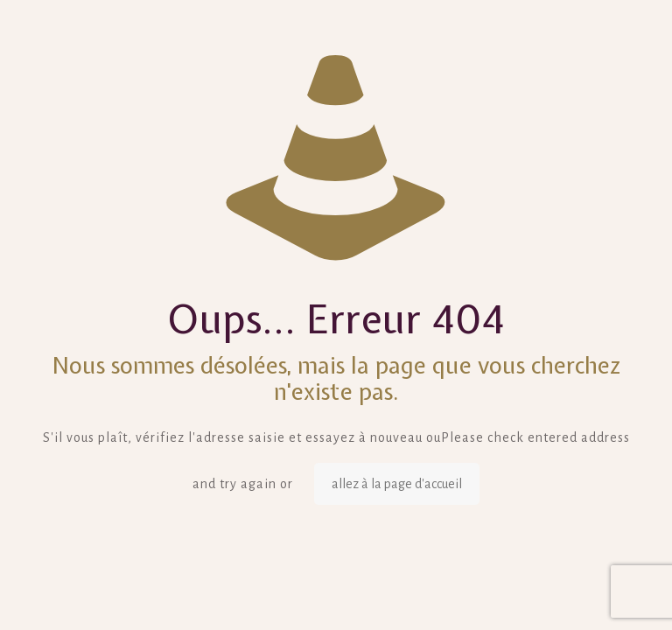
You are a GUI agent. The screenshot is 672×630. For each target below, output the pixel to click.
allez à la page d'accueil (397, 484)
